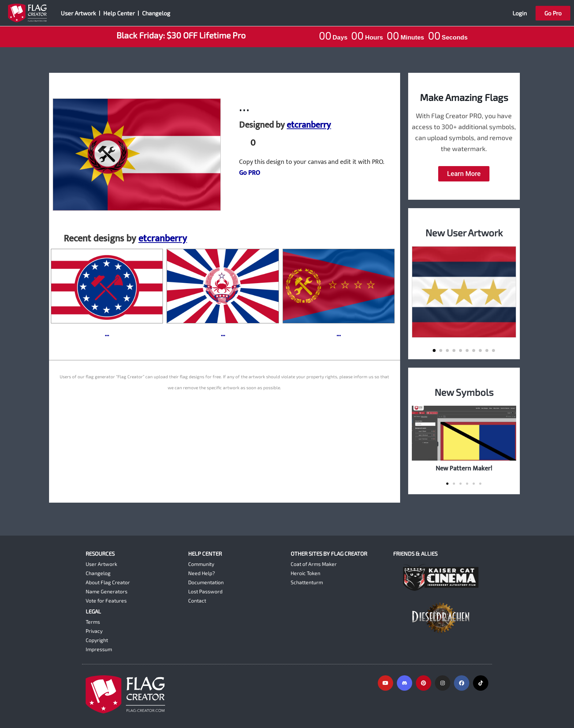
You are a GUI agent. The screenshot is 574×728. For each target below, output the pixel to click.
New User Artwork (464, 232)
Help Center (119, 13)
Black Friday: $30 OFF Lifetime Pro (181, 35)
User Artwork (78, 13)
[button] (434, 350)
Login (520, 13)
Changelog (156, 13)
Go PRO (249, 173)
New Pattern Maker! (464, 468)
